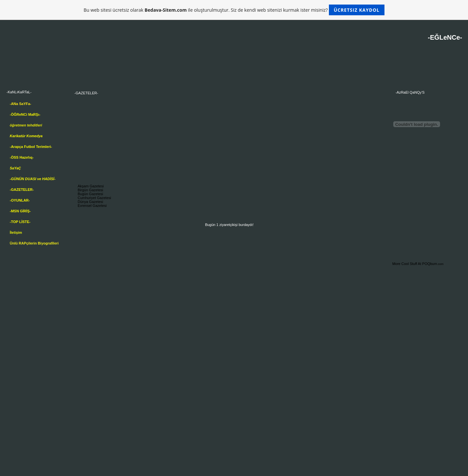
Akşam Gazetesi (91, 187)
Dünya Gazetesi (90, 203)
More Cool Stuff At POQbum (415, 264)
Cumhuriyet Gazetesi (94, 199)
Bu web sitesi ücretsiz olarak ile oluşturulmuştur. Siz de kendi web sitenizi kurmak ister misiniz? (234, 10)
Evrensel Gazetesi (92, 206)
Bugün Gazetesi (90, 195)
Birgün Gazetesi (90, 191)
